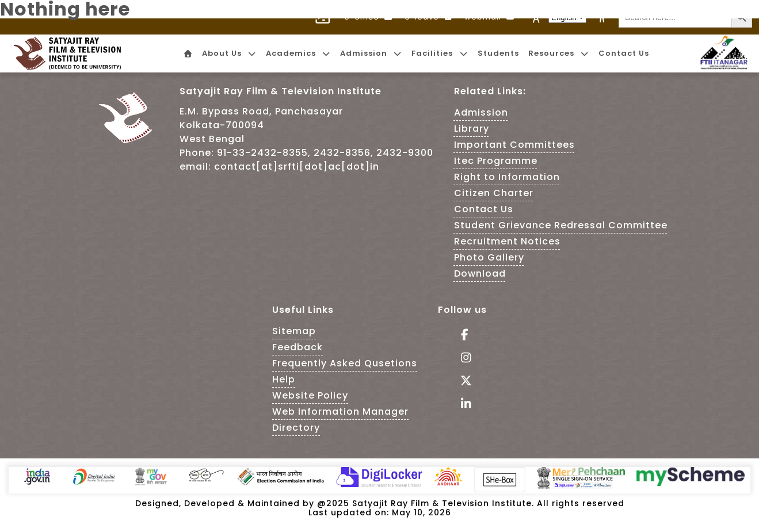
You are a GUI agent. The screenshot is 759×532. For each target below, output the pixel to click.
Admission (481, 112)
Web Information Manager (340, 412)
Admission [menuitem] (371, 53)
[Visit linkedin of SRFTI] (462, 405)
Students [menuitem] (498, 53)
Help (284, 379)
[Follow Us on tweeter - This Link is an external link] (462, 382)
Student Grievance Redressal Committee (561, 225)
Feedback (298, 347)
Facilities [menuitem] (440, 53)
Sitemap (294, 331)
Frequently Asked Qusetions (345, 363)
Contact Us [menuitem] (624, 53)
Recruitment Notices (507, 241)
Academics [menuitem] (298, 53)
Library (472, 129)
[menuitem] (187, 54)
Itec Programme (496, 161)
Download (480, 273)
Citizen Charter (494, 193)
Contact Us (484, 209)
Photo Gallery (489, 257)
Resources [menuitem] (559, 53)
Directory (296, 428)
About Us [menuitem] (229, 53)
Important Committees (514, 145)
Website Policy (310, 395)
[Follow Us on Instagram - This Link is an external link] (462, 359)
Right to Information (507, 177)
